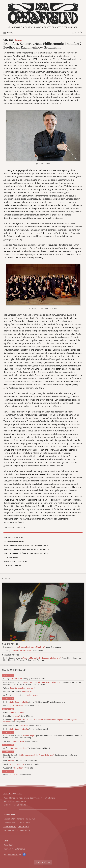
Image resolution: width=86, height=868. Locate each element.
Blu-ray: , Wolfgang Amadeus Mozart (24, 679)
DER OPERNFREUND (13, 793)
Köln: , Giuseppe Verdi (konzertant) (20, 761)
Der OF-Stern (23, 827)
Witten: (19, 688)
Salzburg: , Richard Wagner (21, 741)
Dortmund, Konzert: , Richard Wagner (23, 725)
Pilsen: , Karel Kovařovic (17, 775)
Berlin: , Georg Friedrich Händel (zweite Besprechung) (34, 702)
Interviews (30, 819)
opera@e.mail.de (19, 805)
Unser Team (9, 845)
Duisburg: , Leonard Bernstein (21, 706)
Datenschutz (20, 849)
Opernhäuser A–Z (11, 823)
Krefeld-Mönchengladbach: (22, 695)
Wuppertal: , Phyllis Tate (18, 768)
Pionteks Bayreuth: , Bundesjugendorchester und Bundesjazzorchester (40, 756)
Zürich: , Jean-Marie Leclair (22, 764)
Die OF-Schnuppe (11, 830)
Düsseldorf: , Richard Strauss (18, 716)
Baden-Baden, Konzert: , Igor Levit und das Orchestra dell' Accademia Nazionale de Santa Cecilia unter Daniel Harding (43, 737)
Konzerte (19, 40)
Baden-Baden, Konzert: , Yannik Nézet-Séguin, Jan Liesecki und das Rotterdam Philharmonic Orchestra (42, 683)
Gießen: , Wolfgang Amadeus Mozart (27, 748)
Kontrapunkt (25, 830)
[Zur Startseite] (43, 14)
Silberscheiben (10, 827)
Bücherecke (25, 823)
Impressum (8, 849)
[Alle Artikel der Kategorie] (43, 612)
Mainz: (14, 712)
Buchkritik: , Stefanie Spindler (40, 721)
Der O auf (12, 854)
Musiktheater (9, 819)
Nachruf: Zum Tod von (18, 692)
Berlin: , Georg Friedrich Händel (26, 729)
